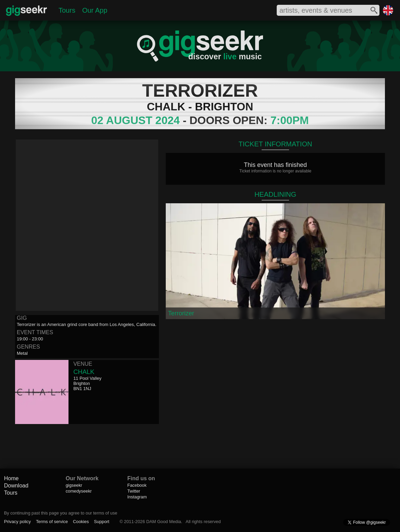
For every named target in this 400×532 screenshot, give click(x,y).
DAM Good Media (164, 522)
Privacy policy (17, 522)
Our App (95, 10)
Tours (67, 10)
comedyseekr (79, 491)
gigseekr (74, 485)
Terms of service (52, 522)
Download (16, 486)
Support (102, 522)
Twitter (134, 491)
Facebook (137, 485)
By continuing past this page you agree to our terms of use (61, 513)
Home (11, 478)
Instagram (137, 497)
